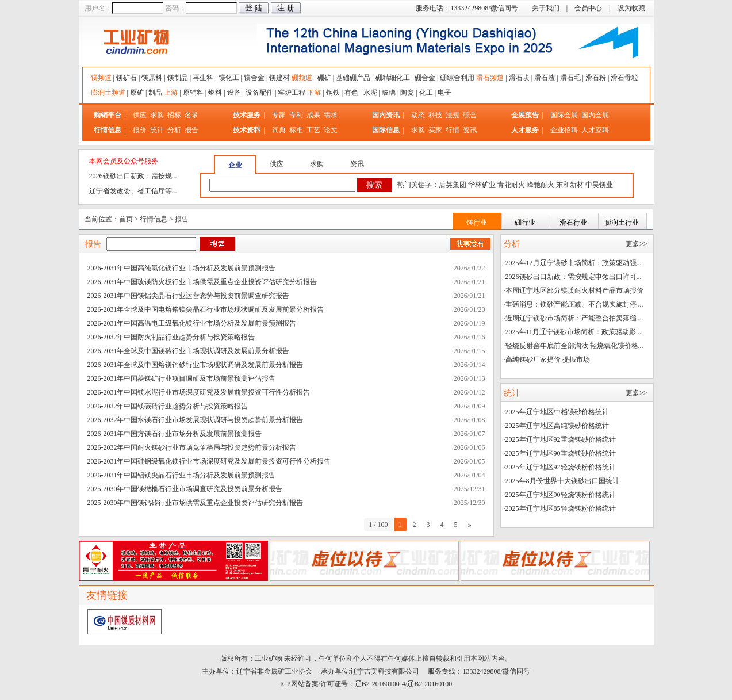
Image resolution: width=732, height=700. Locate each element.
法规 (453, 115)
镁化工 (229, 78)
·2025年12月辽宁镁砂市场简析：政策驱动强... (573, 263)
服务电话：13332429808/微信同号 (467, 8)
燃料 (215, 93)
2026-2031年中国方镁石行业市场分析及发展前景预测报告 (175, 434)
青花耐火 (511, 185)
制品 (155, 93)
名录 (191, 115)
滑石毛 (570, 78)
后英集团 (453, 185)
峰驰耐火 (541, 185)
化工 (426, 93)
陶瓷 (407, 93)
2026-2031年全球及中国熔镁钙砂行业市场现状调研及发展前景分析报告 (196, 365)
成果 (313, 115)
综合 (470, 115)
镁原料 (152, 78)
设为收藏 (631, 8)
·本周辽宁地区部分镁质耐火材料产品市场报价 (574, 290)
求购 (157, 115)
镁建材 (279, 78)
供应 (140, 115)
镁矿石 (127, 78)
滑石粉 (596, 78)
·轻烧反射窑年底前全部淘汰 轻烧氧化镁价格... (574, 346)
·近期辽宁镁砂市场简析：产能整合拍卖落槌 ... (574, 318)
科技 (435, 115)
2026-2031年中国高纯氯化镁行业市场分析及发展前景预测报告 (182, 268)
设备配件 (259, 93)
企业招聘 (565, 130)
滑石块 (519, 78)
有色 (351, 93)
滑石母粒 (624, 78)
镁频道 (101, 78)
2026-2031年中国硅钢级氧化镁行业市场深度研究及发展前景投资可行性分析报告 (209, 461)
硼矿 (324, 78)
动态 (418, 115)
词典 (279, 130)
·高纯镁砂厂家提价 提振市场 (547, 359)
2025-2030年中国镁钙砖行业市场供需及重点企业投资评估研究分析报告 (196, 503)
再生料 (203, 78)
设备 (234, 93)
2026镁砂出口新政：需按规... (133, 176)
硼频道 (302, 78)
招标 (174, 115)
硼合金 (425, 78)
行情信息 (154, 219)
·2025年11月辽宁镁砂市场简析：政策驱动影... (573, 332)
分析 (174, 130)
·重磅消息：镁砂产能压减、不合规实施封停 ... (574, 304)
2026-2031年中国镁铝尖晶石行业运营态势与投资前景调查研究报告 (189, 296)
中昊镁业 (599, 185)
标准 (296, 130)
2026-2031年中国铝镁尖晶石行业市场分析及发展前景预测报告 (182, 475)
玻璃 (389, 93)
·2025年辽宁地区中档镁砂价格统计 (556, 412)
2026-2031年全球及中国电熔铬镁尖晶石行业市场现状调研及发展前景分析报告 (206, 309)
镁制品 (178, 78)
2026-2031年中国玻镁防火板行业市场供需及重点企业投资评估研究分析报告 (202, 282)
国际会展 (565, 115)
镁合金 (254, 78)
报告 (191, 130)
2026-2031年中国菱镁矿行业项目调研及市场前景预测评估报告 (182, 378)
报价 (140, 130)
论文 (331, 130)
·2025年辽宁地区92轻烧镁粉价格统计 (560, 467)
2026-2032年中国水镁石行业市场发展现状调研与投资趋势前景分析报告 (196, 420)
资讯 (470, 130)
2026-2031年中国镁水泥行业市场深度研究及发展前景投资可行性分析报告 (199, 392)
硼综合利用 (457, 78)
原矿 (137, 93)
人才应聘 (595, 130)
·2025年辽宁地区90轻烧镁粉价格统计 (560, 495)
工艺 (313, 130)
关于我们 (546, 8)
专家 (279, 115)
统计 (157, 130)
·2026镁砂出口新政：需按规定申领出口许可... (573, 277)
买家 (435, 130)
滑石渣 (545, 78)
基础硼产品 (353, 78)
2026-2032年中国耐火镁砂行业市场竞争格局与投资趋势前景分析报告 (192, 447)
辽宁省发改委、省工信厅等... (133, 191)
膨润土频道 (108, 93)
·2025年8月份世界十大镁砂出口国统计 (562, 481)
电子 (444, 93)
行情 (453, 130)
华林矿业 (482, 185)
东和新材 (570, 185)
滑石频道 (490, 78)
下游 (314, 93)
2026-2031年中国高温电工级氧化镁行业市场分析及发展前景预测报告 (192, 323)
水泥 (370, 93)
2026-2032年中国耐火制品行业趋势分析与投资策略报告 (171, 337)
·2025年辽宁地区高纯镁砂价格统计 (556, 426)
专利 (296, 115)
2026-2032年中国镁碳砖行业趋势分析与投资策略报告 (168, 406)
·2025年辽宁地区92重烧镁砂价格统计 (560, 439)
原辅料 (193, 93)
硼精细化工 (393, 78)
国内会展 (595, 115)
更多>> (637, 244)
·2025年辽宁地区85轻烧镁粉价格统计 (560, 508)
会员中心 (588, 8)
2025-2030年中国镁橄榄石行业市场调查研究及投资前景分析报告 (185, 489)
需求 (331, 115)
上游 (171, 93)
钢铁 (333, 93)
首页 (126, 219)
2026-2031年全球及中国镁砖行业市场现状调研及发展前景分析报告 (189, 351)
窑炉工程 (292, 93)
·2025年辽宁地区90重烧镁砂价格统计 (560, 453)
